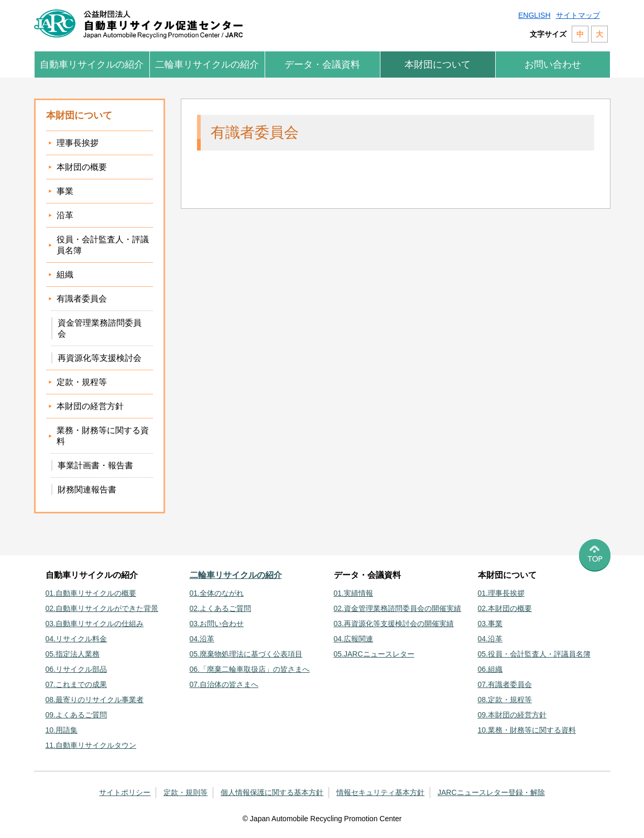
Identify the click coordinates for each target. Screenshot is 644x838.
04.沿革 (202, 639)
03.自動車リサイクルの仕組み (95, 624)
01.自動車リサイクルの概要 (91, 593)
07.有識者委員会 (505, 684)
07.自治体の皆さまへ (224, 684)
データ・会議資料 (322, 65)
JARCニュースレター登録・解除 (491, 792)
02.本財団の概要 (505, 608)
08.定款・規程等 (505, 700)
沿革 (65, 215)
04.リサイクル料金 (76, 639)
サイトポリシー (125, 792)
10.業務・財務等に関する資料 (527, 730)
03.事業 (490, 624)
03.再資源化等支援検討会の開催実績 (394, 624)
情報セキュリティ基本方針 (380, 792)
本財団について (438, 65)
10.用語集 (62, 730)
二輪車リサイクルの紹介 (207, 65)
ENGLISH (534, 15)
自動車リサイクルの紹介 (92, 65)
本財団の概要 (82, 167)
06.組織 (490, 669)
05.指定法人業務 (73, 654)
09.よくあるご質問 (76, 715)
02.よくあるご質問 (220, 608)
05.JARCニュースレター (374, 654)
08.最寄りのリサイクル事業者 (95, 700)
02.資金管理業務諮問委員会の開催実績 (397, 608)
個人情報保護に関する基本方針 (272, 792)
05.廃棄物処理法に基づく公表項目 (246, 654)
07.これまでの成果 (76, 684)
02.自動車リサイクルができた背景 (102, 608)
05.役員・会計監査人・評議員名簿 (534, 654)
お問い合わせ (553, 65)
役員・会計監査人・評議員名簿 (103, 245)
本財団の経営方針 (90, 406)
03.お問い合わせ (217, 624)
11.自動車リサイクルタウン (91, 745)
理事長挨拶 (78, 143)
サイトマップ (578, 15)
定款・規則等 (185, 792)
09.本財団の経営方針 (512, 715)
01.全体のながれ (217, 593)
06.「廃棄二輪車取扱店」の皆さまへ (250, 669)
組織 (65, 275)
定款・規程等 (82, 382)
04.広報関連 (353, 639)
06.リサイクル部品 (76, 669)
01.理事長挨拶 (501, 593)
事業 (65, 191)
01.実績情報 (353, 593)
